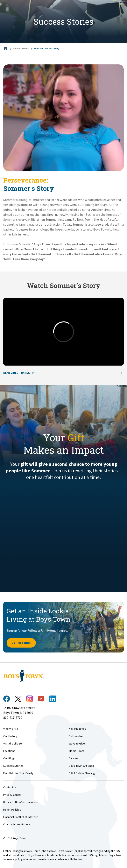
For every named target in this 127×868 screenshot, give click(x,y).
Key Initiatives (77, 729)
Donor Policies (12, 810)
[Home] (6, 49)
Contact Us (10, 788)
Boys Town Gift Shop (81, 766)
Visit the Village (13, 744)
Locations (9, 751)
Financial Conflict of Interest (20, 817)
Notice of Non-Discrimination (21, 802)
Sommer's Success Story (47, 49)
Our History (10, 736)
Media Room (76, 751)
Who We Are (11, 729)
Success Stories (21, 49)
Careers (74, 758)
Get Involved (77, 736)
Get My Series (21, 643)
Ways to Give (77, 744)
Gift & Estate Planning (82, 773)
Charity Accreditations (17, 825)
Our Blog (9, 758)
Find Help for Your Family (18, 773)
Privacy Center (12, 795)
